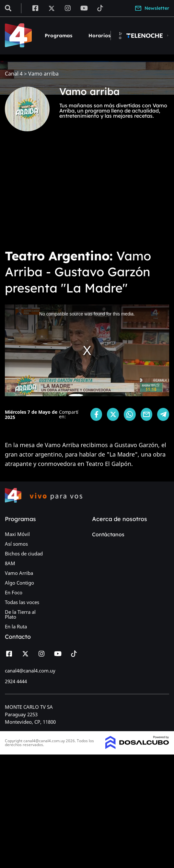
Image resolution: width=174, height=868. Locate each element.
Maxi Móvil (17, 534)
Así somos (16, 544)
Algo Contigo (19, 583)
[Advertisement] (87, 195)
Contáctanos (108, 534)
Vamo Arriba (19, 573)
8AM (10, 563)
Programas (58, 36)
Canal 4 (14, 74)
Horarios (99, 36)
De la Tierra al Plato (20, 614)
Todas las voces (22, 602)
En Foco (14, 592)
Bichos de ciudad (24, 553)
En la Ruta (16, 626)
